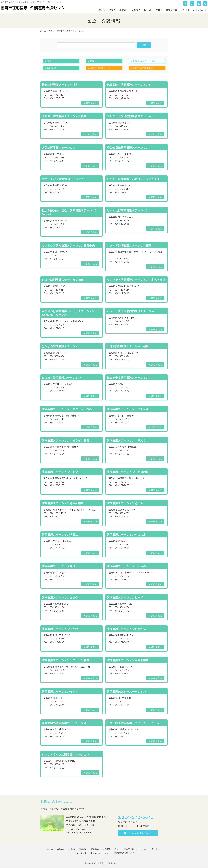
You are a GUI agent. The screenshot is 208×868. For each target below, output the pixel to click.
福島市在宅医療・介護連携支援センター (107, 863)
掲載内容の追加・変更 (124, 853)
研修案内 (136, 10)
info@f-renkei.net (82, 832)
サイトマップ (81, 853)
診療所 (93, 61)
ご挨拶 (112, 10)
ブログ (159, 10)
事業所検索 (172, 10)
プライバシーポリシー (100, 853)
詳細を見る (92, 103)
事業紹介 (124, 10)
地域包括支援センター (101, 68)
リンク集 (185, 10)
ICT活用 (148, 10)
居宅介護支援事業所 (143, 68)
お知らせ (101, 10)
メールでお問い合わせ (138, 833)
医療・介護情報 (56, 31)
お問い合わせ (200, 10)
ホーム (43, 31)
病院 (49, 61)
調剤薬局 (51, 68)
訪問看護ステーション (144, 61)
